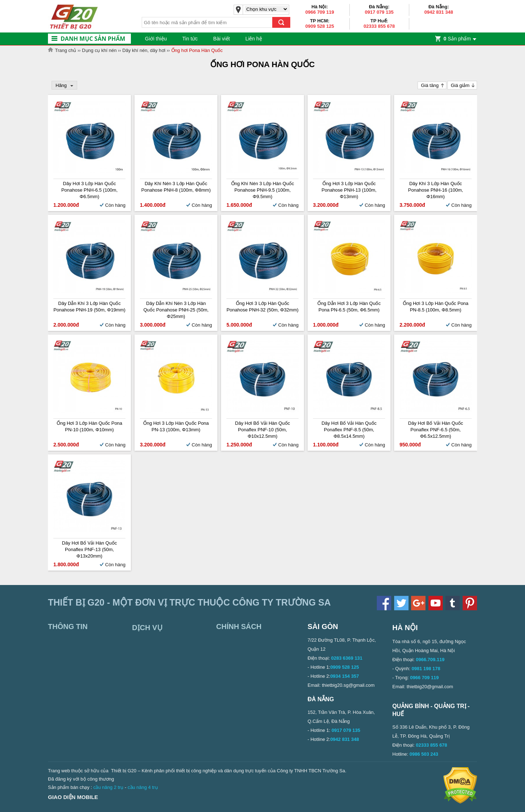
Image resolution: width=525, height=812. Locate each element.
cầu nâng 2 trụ (109, 787)
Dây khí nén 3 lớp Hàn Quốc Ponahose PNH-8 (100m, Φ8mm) (176, 187)
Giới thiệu (156, 39)
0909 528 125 (320, 26)
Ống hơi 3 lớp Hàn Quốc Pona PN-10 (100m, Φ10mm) (89, 426)
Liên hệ (253, 39)
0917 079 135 (379, 12)
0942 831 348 (439, 12)
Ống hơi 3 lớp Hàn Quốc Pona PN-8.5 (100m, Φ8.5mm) (436, 307)
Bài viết (221, 39)
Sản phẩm (457, 39)
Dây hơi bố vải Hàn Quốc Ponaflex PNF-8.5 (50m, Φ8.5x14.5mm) (349, 430)
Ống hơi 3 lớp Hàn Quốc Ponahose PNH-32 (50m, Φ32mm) (262, 307)
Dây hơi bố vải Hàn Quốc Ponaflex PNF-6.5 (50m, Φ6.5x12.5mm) (436, 430)
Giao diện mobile (73, 797)
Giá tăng (430, 85)
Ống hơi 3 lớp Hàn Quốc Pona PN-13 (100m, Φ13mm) (176, 426)
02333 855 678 (379, 26)
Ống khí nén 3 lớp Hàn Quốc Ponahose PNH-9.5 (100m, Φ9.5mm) (263, 190)
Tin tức (190, 39)
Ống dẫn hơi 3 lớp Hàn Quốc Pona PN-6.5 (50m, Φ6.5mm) (349, 307)
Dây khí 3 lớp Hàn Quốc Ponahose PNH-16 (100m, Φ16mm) (436, 190)
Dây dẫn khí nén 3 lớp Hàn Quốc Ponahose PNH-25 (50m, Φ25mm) (176, 310)
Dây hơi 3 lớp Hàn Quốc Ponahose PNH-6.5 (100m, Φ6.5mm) (89, 190)
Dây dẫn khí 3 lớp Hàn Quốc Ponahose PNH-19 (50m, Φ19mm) (89, 307)
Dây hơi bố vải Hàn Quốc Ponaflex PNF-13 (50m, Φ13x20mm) (89, 549)
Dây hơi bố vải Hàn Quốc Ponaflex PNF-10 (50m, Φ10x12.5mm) (262, 430)
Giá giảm (460, 85)
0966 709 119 (320, 12)
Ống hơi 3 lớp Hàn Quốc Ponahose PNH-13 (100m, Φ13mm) (349, 190)
